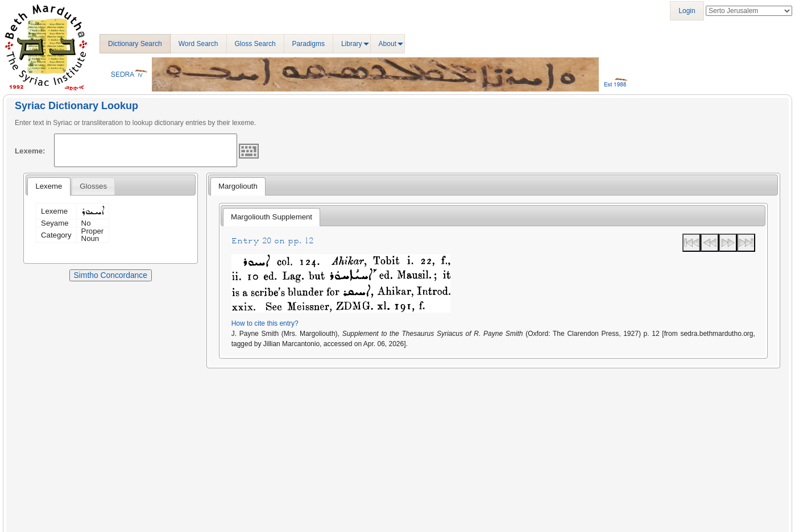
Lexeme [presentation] (49, 186)
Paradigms (309, 44)
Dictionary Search (135, 44)
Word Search (198, 44)
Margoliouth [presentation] (238, 186)
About (388, 44)
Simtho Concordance (111, 275)
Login (687, 11)
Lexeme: (30, 151)
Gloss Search (255, 44)
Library (352, 44)
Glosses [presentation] (93, 186)
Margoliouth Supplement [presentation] (272, 217)
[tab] (49, 186)
